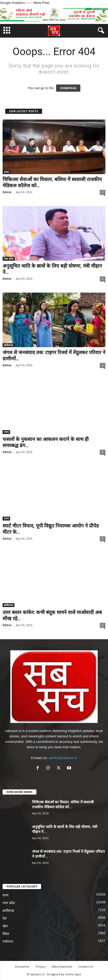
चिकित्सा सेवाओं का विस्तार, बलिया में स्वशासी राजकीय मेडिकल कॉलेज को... (52, 182)
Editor (7, 192)
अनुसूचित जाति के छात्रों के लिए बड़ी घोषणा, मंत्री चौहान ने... (52, 269)
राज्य (6, 172)
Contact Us (86, 966)
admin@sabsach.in (63, 758)
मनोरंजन (8, 941)
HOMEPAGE (68, 88)
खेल (5, 926)
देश (5, 918)
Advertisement (62, 966)
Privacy (41, 966)
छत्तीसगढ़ (9, 345)
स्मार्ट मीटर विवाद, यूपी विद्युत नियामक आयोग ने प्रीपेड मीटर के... (51, 529)
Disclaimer (22, 966)
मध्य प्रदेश (9, 259)
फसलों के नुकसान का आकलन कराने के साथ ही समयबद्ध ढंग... (46, 442)
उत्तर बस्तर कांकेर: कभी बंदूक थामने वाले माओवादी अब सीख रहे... (52, 615)
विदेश (6, 934)
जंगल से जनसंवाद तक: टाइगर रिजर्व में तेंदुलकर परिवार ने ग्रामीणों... (54, 355)
